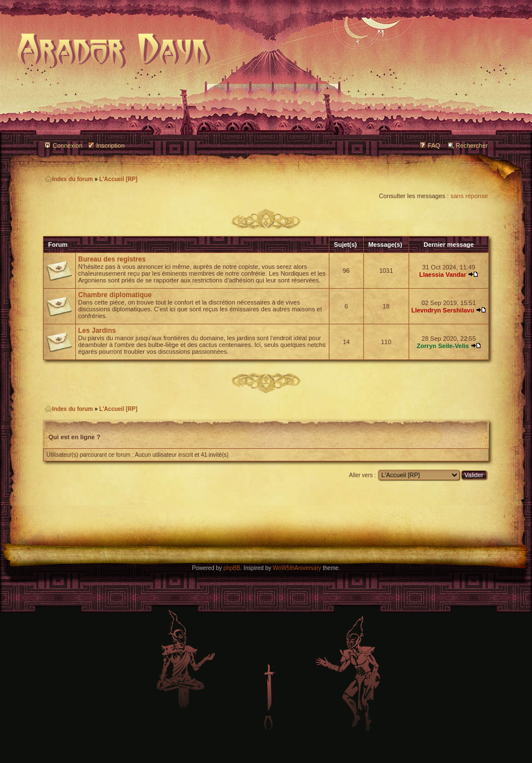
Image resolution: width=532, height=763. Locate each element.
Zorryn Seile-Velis (443, 346)
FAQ (434, 145)
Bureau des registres (112, 259)
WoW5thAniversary (297, 568)
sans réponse (469, 196)
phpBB (232, 568)
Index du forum (69, 179)
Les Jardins (97, 331)
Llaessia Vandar (443, 275)
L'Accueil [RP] (118, 179)
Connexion (68, 145)
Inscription (110, 145)
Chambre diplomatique (115, 295)
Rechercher (472, 145)
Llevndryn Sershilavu (443, 310)
